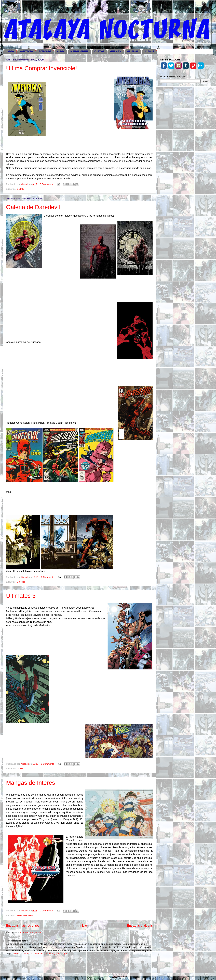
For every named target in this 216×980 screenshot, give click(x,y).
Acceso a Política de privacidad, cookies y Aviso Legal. (40, 954)
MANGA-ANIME (79, 52)
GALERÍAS (133, 52)
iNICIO (10, 52)
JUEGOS (149, 52)
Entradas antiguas (140, 926)
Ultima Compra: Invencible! (42, 68)
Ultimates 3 (21, 596)
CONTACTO (26, 52)
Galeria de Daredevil (33, 207)
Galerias (21, 582)
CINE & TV (116, 52)
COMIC (61, 52)
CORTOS (99, 52)
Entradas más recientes (23, 926)
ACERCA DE (45, 52)
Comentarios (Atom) (31, 932)
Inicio (83, 926)
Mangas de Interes (31, 783)
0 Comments (46, 184)
